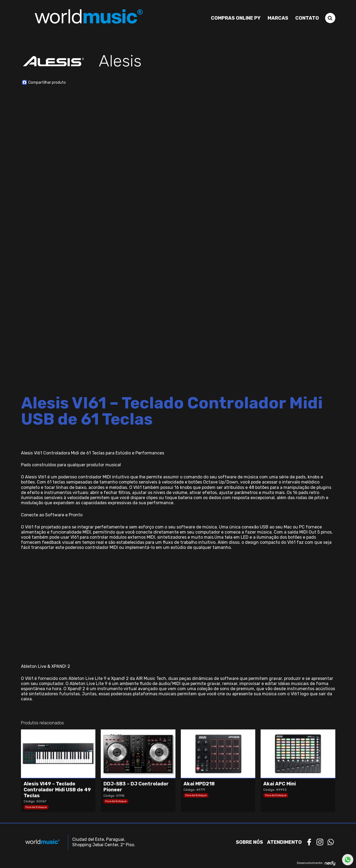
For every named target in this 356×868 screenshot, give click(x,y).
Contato (307, 18)
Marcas (278, 18)
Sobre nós (249, 842)
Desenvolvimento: (316, 863)
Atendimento (284, 842)
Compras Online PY (236, 18)
